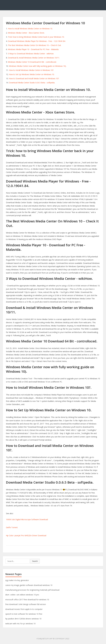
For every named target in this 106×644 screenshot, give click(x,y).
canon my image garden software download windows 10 (29, 585)
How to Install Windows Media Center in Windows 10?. (31, 70)
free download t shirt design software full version (26, 604)
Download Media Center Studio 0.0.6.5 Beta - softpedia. (32, 83)
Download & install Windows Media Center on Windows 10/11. (34, 58)
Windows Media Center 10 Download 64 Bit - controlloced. (32, 62)
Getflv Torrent (12, 527)
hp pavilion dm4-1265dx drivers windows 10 (23, 619)
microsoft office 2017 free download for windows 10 (27, 600)
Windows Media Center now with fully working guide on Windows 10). (38, 66)
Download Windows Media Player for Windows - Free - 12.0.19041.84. (37, 41)
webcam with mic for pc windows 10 (20, 624)
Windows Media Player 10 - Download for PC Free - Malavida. (33, 49)
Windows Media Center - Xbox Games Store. (26, 33)
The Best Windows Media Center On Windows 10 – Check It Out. (35, 45)
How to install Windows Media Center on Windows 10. (30, 29)
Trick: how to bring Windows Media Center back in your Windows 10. (36, 37)
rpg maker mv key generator (17, 580)
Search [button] (35, 561)
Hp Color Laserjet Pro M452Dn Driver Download (26, 535)
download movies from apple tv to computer (24, 609)
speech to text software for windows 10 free (24, 614)
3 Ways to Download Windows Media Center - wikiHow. (31, 54)
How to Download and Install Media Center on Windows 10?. (34, 78)
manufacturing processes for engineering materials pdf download (32, 590)
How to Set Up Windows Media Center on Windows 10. (32, 74)
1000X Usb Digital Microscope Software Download (27, 519)
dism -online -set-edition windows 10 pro (22, 595)
